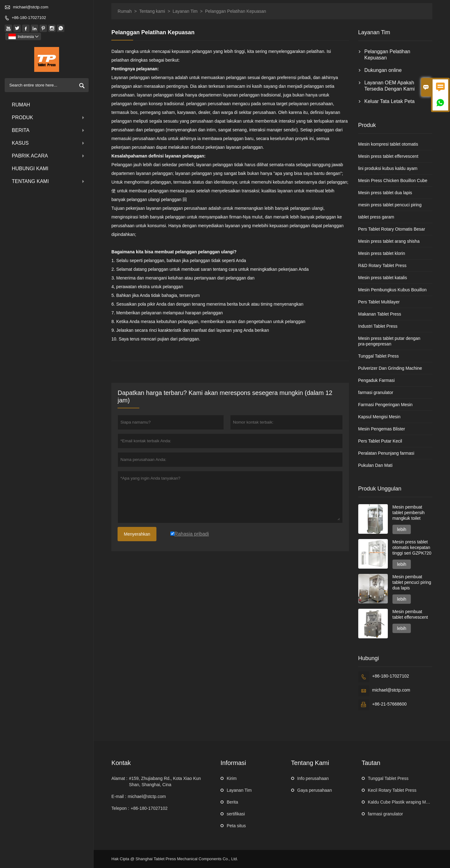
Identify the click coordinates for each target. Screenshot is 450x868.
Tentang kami (49, 181)
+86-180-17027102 (29, 18)
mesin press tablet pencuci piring (390, 205)
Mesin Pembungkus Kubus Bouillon (392, 290)
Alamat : (119, 778)
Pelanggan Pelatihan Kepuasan (387, 55)
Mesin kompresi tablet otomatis (388, 144)
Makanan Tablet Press (380, 314)
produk (49, 117)
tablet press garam (376, 217)
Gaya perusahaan (315, 790)
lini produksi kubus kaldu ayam (388, 168)
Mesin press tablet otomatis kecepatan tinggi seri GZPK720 (412, 547)
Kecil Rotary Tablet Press (392, 790)
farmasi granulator (376, 392)
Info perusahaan (313, 778)
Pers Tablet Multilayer (379, 302)
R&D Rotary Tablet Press (382, 265)
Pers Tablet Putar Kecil (380, 441)
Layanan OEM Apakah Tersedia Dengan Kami (390, 86)
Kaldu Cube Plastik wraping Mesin (401, 802)
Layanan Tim (185, 11)
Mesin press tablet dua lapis (385, 193)
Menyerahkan (137, 534)
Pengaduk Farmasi (377, 380)
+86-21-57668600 (390, 704)
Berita (49, 130)
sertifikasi (236, 814)
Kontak (121, 763)
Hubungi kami (30, 169)
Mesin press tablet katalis (383, 278)
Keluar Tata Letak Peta (390, 101)
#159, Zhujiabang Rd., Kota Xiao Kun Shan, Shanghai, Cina (165, 781)
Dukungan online (383, 70)
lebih (402, 529)
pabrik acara (49, 156)
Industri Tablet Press (378, 326)
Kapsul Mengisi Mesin (379, 417)
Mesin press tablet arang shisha (389, 241)
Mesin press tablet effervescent (388, 156)
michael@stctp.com (31, 7)
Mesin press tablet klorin (382, 253)
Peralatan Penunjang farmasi (386, 453)
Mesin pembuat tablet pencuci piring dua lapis (412, 582)
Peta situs (236, 826)
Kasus (49, 143)
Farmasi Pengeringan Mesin (385, 405)
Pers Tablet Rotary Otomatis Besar (392, 229)
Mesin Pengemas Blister (382, 429)
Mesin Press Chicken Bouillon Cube (393, 181)
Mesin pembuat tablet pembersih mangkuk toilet (409, 513)
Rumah (21, 105)
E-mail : (119, 796)
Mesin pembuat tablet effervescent (410, 614)
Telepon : (120, 808)
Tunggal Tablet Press (379, 356)
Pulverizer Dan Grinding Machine (390, 368)
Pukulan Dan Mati (376, 465)
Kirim (232, 778)
